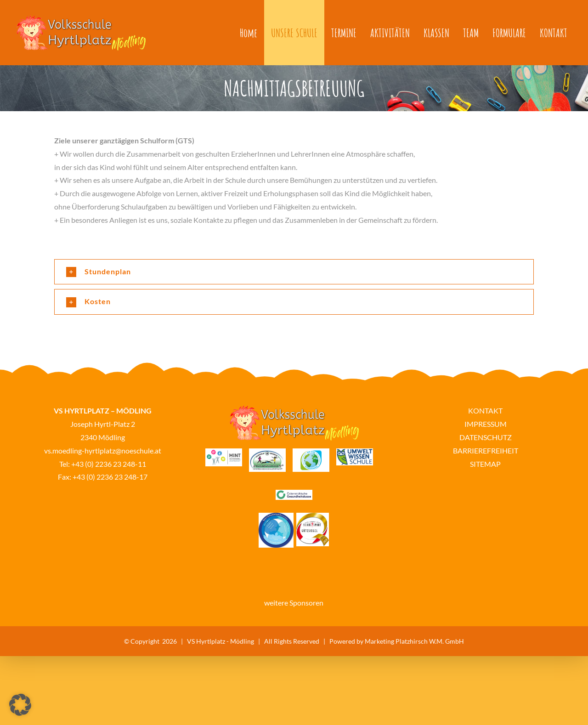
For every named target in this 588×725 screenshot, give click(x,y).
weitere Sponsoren (294, 603)
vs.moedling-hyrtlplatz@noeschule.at (103, 450)
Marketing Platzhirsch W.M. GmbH (414, 641)
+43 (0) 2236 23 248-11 (109, 464)
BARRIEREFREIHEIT (486, 450)
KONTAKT (485, 411)
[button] (294, 272)
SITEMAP (485, 464)
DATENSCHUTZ (486, 437)
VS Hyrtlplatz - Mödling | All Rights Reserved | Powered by (276, 641)
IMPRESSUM (486, 424)
